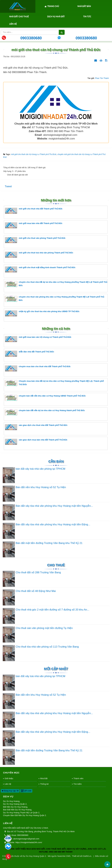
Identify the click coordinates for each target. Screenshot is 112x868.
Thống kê (44, 784)
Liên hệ (13, 24)
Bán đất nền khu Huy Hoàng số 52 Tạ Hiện (41, 487)
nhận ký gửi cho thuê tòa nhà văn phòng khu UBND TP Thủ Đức (42, 313)
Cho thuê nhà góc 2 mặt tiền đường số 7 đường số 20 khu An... (52, 610)
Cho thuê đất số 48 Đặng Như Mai (36, 591)
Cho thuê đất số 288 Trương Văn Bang (38, 572)
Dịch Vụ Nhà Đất (56, 16)
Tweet (8, 186)
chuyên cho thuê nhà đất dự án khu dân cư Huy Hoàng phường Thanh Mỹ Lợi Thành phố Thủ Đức (56, 284)
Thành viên (78, 778)
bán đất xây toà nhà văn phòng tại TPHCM (40, 469)
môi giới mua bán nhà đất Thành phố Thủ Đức (34, 225)
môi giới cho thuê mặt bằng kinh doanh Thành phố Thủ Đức (40, 269)
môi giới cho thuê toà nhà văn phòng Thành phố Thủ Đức (39, 255)
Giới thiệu (9, 778)
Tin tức (87, 16)
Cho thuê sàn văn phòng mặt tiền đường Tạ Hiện (44, 628)
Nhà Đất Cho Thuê (19, 16)
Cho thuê (56, 565)
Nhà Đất (44, 778)
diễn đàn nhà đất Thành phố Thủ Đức (30, 354)
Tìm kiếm (78, 784)
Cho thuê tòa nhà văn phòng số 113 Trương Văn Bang (47, 647)
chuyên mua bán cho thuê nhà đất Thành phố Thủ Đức (38, 368)
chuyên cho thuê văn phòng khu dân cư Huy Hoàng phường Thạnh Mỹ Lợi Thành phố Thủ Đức (55, 299)
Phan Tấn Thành (102, 78)
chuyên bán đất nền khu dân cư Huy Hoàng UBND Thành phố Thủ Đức (45, 398)
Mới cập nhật (56, 669)
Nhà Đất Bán (84, 6)
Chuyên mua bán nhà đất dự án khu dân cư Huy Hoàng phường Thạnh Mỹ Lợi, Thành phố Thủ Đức (54, 383)
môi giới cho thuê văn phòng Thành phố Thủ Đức (35, 240)
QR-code (26, 791)
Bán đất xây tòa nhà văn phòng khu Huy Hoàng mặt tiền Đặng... (53, 524)
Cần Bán (56, 461)
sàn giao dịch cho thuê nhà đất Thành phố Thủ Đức (36, 427)
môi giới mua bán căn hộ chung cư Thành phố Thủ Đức (38, 339)
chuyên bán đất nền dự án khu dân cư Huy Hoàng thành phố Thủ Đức (45, 412)
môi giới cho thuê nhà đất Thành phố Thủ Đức (34, 211)
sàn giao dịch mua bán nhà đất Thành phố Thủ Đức (36, 442)
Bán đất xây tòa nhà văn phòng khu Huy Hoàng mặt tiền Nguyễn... (54, 506)
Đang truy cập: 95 (10, 791)
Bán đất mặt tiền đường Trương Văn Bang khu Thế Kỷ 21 (49, 543)
